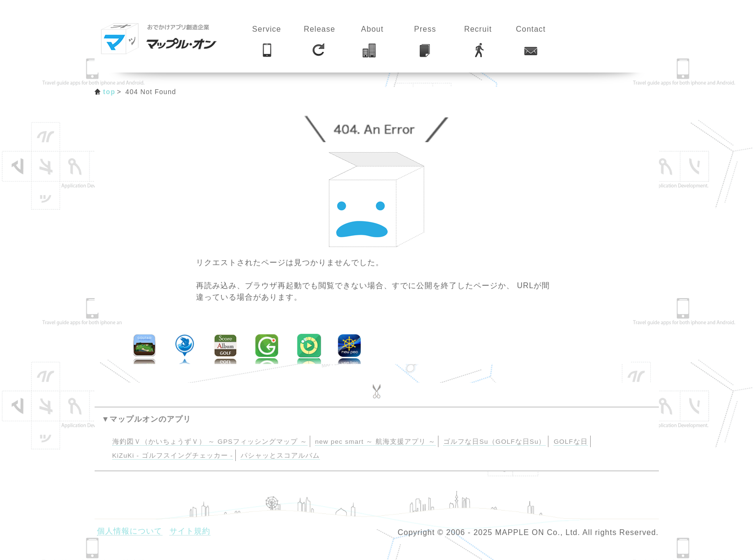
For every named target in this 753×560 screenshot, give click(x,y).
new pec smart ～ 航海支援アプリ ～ (375, 442)
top (109, 92)
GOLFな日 (571, 442)
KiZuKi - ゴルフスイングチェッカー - (173, 456)
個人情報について (130, 531)
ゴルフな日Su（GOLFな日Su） (494, 442)
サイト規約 (190, 531)
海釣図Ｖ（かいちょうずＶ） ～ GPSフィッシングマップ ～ (210, 442)
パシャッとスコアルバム (280, 456)
